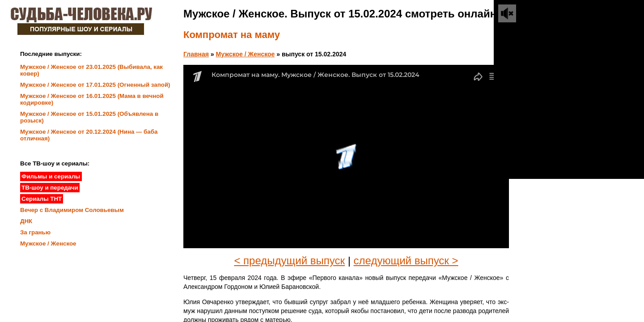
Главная (196, 54)
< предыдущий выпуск (289, 261)
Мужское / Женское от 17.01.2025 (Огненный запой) (95, 85)
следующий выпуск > (406, 261)
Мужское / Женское (246, 54)
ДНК (26, 221)
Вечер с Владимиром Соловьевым (72, 210)
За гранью (35, 232)
